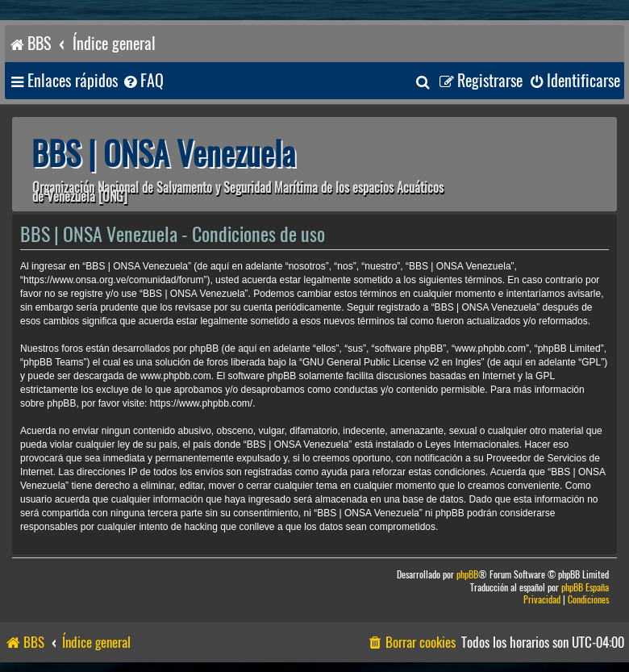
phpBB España (585, 588)
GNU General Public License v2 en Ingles (392, 362)
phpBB (467, 575)
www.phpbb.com (176, 376)
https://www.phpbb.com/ (201, 403)
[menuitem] (143, 81)
